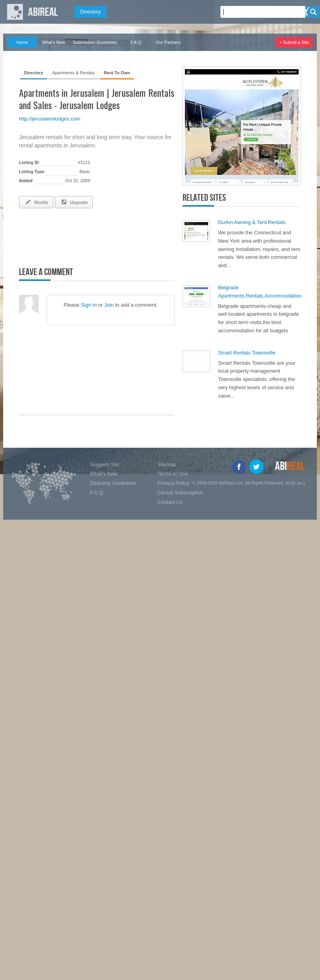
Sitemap (167, 465)
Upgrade (74, 202)
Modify (36, 202)
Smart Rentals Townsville (247, 353)
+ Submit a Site (294, 42)
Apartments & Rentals (73, 73)
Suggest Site (105, 465)
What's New (53, 42)
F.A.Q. (136, 42)
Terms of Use (172, 474)
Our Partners (168, 42)
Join (109, 305)
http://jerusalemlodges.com (50, 119)
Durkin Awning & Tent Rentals (252, 222)
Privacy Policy (173, 483)
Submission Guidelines (95, 42)
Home (22, 42)
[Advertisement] (111, 236)
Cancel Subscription (180, 493)
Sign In (88, 305)
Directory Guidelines (113, 483)
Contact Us (170, 502)
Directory (90, 12)
